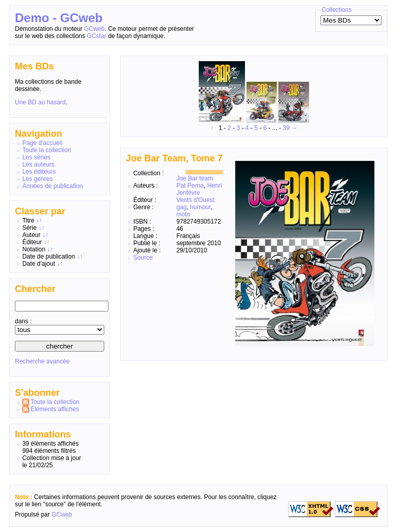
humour (200, 207)
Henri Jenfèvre (199, 189)
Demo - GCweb (59, 18)
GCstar (97, 36)
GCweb (94, 29)
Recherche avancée (42, 361)
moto (183, 214)
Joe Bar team (194, 178)
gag (181, 207)
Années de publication (52, 186)
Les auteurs (38, 164)
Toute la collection (46, 150)
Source (143, 258)
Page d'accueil (42, 143)
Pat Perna (190, 186)
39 (286, 128)
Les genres (37, 179)
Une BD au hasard (40, 102)
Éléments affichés (55, 409)
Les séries (36, 157)
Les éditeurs (39, 172)
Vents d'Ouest (195, 200)
